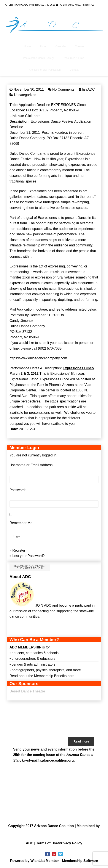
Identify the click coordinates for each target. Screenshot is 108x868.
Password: (18, 490)
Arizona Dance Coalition (54, 826)
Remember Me (21, 523)
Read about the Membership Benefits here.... (44, 676)
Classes (80, 46)
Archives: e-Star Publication (45, 70)
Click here (33, 116)
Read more (81, 741)
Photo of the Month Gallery (38, 58)
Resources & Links (74, 58)
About (43, 46)
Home (27, 46)
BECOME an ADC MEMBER (30, 567)
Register (19, 550)
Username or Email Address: (32, 465)
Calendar (61, 46)
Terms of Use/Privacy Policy (59, 843)
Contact (74, 70)
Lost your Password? (28, 556)
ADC (29, 843)
